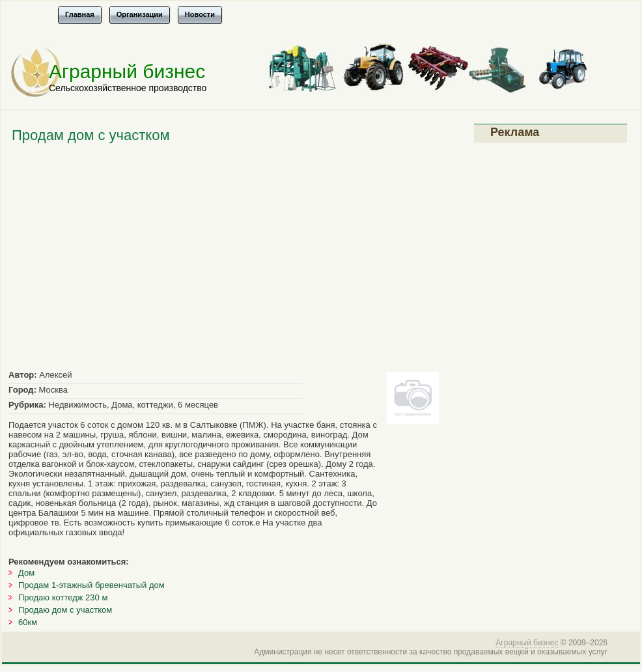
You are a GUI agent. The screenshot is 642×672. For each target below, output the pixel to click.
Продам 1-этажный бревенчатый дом (91, 585)
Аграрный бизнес (127, 71)
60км (28, 622)
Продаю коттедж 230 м (63, 597)
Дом (26, 573)
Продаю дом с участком (65, 610)
